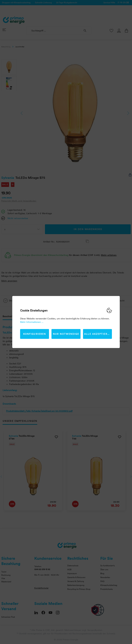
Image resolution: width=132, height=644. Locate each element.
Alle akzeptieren (98, 334)
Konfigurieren (35, 334)
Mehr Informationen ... (32, 322)
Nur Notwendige (66, 334)
